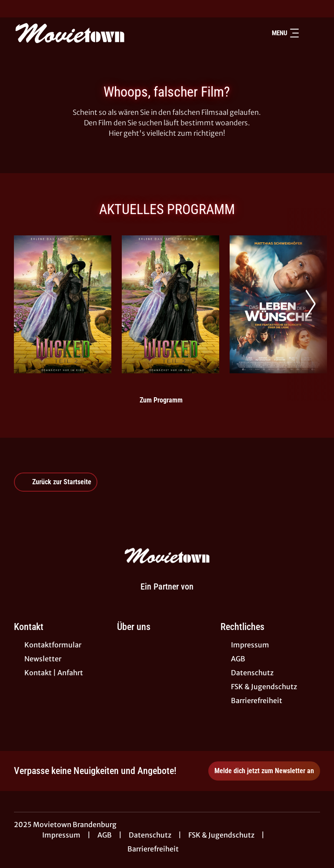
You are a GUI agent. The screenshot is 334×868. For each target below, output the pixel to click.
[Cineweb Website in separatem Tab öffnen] (167, 597)
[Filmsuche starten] (311, 33)
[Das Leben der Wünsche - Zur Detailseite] (278, 304)
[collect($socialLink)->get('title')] (16, 9)
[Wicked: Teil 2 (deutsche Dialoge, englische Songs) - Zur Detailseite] (170, 304)
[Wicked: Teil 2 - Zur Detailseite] (63, 304)
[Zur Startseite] (75, 33)
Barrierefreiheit (153, 849)
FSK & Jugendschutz (221, 835)
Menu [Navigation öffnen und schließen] (285, 33)
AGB (105, 835)
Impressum (61, 835)
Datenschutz (150, 835)
